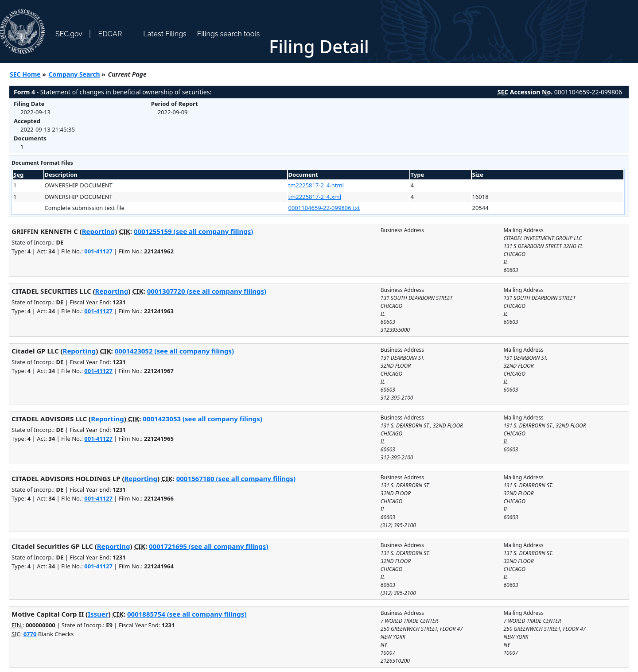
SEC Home (25, 74)
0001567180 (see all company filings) (236, 478)
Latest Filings (165, 34)
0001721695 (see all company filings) (208, 546)
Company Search (74, 74)
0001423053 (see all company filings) (202, 419)
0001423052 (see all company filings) (174, 351)
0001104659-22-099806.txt (324, 208)
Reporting (99, 231)
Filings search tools (229, 34)
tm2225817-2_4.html (316, 185)
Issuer (98, 614)
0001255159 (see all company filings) (193, 231)
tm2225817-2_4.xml (315, 197)
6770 (30, 634)
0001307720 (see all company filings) (207, 291)
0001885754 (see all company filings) (187, 614)
